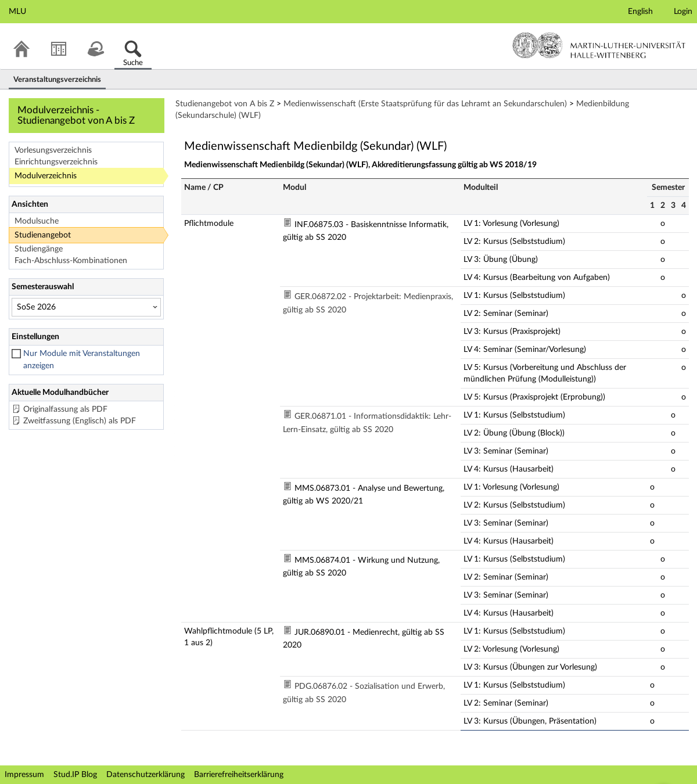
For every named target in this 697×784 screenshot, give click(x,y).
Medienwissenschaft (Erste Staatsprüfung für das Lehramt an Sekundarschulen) (425, 104)
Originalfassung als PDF (65, 409)
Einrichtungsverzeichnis (56, 162)
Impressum (24, 775)
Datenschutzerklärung (145, 775)
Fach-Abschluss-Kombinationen (71, 261)
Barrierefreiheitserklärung (239, 775)
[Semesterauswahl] (86, 307)
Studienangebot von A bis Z (225, 104)
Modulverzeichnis (46, 176)
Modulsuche (37, 221)
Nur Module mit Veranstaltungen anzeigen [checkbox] (82, 360)
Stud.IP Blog (75, 775)
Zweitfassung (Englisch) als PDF (80, 421)
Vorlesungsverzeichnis (53, 150)
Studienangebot (43, 235)
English (640, 12)
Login (683, 12)
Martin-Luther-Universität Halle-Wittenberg (599, 45)
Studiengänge (39, 249)
